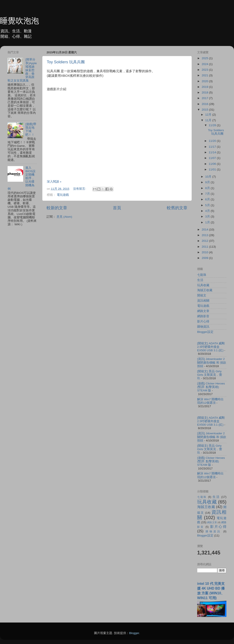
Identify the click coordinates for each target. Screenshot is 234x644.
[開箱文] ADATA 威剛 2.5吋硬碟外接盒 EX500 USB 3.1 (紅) (211, 347)
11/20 (213, 141)
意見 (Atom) (64, 217)
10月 (209, 177)
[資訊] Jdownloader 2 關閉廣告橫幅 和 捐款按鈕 (212, 362)
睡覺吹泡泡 (19, 21)
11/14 (213, 152)
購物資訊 (203, 327)
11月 (209, 120)
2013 (205, 235)
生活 (200, 280)
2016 (205, 104)
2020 (205, 81)
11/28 (213, 125)
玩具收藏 (203, 285)
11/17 (213, 147)
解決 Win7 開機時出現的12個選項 (210, 401)
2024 (205, 64)
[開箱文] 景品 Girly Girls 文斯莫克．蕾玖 (210, 375)
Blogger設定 (205, 332)
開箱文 (202, 295)
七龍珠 (202, 275)
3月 (208, 217)
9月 (208, 182)
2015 (205, 110)
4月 (208, 211)
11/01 (213, 169)
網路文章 (203, 311)
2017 (205, 98)
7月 (208, 194)
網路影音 (203, 316)
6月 (208, 199)
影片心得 (203, 321)
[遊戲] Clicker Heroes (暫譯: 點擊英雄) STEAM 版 (211, 387)
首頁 (117, 208)
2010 (205, 252)
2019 (205, 87)
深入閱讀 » (54, 182)
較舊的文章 (177, 208)
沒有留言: (80, 189)
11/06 (213, 164)
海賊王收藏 (205, 290)
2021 (205, 75)
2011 (205, 247)
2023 (205, 70)
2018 (205, 92)
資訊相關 (203, 301)
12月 (209, 115)
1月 (208, 222)
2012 (205, 241)
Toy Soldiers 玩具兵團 (66, 62)
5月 (208, 205)
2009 (205, 258)
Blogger (134, 633)
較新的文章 (57, 208)
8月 (208, 188)
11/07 (213, 158)
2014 (205, 230)
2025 (205, 58)
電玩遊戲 (63, 195)
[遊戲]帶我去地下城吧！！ (31, 129)
